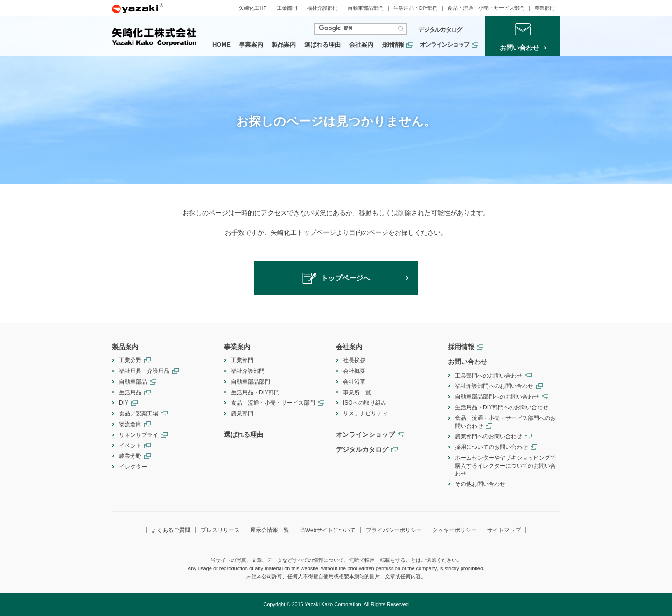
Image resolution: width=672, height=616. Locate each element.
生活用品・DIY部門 (416, 8)
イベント (130, 446)
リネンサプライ (139, 435)
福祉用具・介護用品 (144, 371)
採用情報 (393, 45)
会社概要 (354, 371)
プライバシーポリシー (394, 530)
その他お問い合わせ (480, 484)
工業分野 (130, 360)
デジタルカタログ (440, 30)
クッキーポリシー (455, 530)
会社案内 (361, 45)
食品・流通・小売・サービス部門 (486, 8)
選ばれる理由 (322, 45)
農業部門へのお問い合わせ (489, 436)
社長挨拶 (354, 360)
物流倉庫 (130, 424)
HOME (221, 45)
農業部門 (545, 8)
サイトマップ (504, 530)
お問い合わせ (468, 362)
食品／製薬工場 (139, 413)
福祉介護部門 (322, 8)
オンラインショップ (444, 45)
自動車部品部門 (366, 8)
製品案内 (284, 45)
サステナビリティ (365, 413)
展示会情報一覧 (270, 530)
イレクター (133, 467)
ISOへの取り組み (365, 403)
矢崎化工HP (253, 8)
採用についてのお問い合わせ (491, 447)
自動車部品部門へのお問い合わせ (497, 397)
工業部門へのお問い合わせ (489, 376)
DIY (124, 403)
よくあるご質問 (171, 530)
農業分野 (130, 456)
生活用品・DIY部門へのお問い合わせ (502, 407)
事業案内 (251, 45)
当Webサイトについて (328, 530)
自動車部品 (133, 382)
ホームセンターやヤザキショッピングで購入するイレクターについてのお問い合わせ (505, 466)
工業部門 (287, 8)
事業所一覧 (357, 392)
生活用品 (130, 392)
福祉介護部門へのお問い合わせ (494, 386)
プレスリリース (220, 530)
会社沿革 (354, 382)
